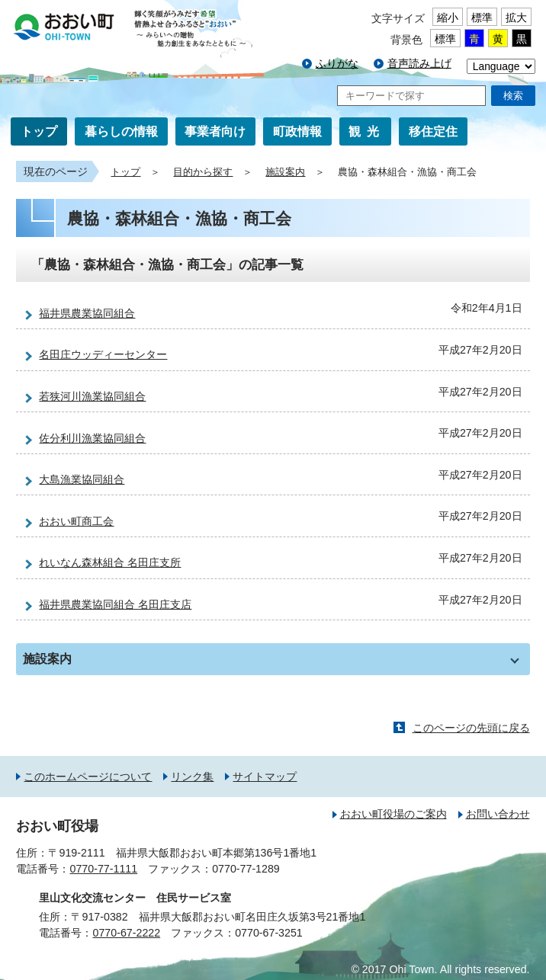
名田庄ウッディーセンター (103, 354)
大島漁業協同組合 (82, 479)
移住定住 (433, 131)
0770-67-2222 (126, 933)
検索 (513, 96)
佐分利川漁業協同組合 (92, 438)
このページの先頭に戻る (471, 728)
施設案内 (285, 172)
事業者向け (215, 131)
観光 (367, 131)
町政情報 (297, 131)
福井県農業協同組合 (87, 313)
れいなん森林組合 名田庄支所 (110, 562)
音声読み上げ (419, 63)
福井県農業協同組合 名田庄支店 (115, 604)
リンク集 (192, 777)
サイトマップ (265, 777)
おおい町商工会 (76, 521)
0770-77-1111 (103, 869)
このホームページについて (88, 777)
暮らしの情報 (121, 131)
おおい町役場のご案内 (393, 814)
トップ (39, 131)
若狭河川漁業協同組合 (92, 396)
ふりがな (337, 63)
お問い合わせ (498, 814)
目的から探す (203, 172)
